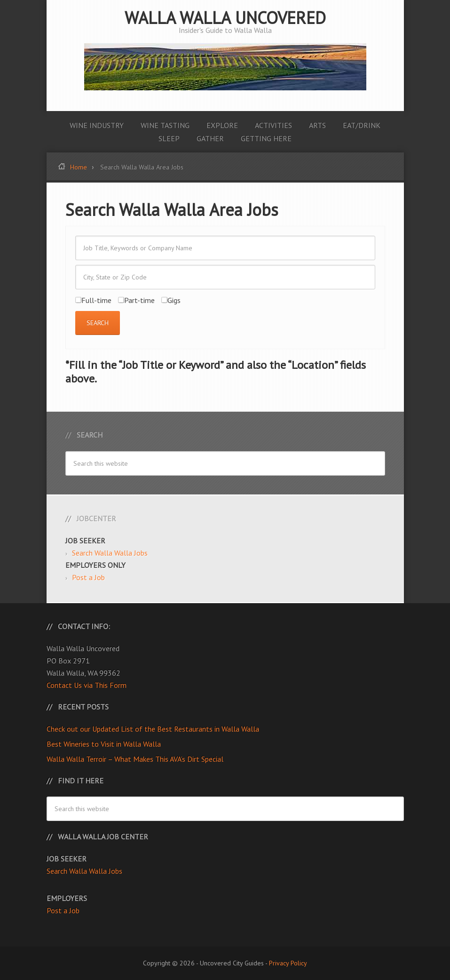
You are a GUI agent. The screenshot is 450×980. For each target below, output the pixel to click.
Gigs (171, 300)
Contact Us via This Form (87, 685)
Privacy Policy (288, 963)
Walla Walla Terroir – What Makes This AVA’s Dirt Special (135, 759)
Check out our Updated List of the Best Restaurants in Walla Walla (153, 729)
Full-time (93, 300)
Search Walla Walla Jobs (110, 553)
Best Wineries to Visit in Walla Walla (104, 744)
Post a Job (88, 577)
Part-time (136, 300)
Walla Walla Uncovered (225, 18)
